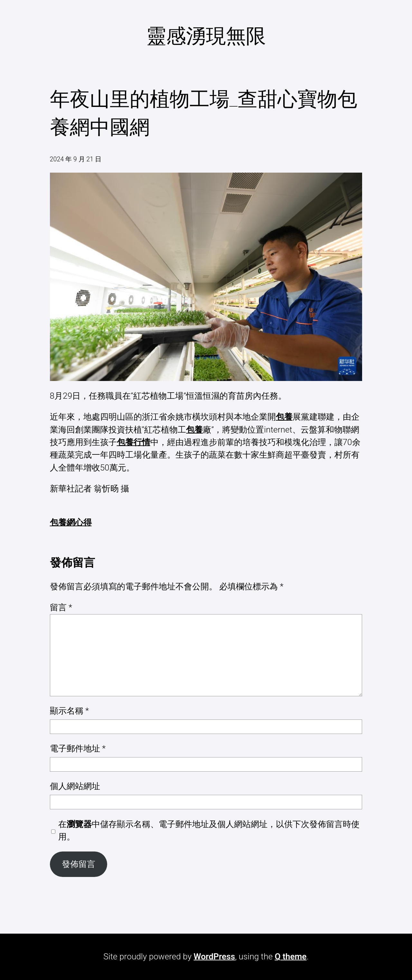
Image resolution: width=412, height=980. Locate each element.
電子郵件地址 (78, 748)
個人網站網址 (75, 786)
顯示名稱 (70, 711)
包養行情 (134, 442)
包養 (284, 417)
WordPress (215, 956)
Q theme (290, 956)
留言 (61, 607)
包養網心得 (71, 522)
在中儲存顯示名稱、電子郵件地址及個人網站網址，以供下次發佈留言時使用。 (209, 830)
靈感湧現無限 (206, 36)
